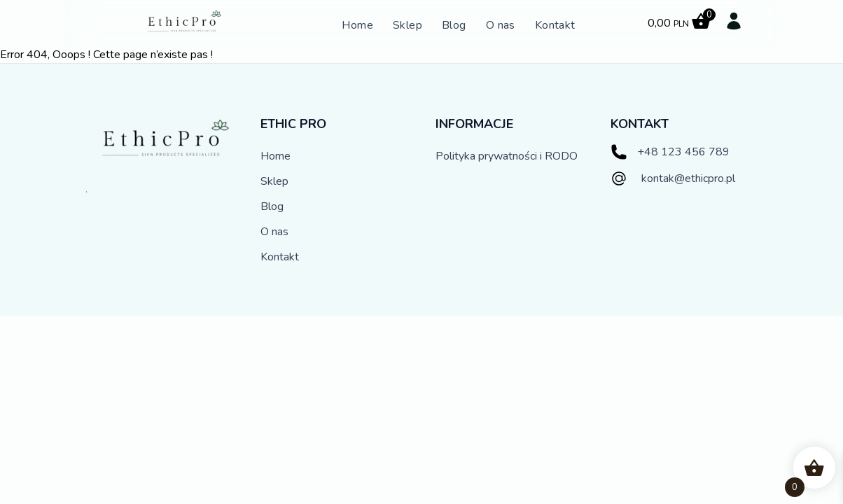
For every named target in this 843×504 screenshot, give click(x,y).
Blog (454, 25)
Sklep (407, 25)
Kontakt (555, 25)
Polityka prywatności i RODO (507, 156)
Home (357, 25)
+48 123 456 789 (683, 152)
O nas (501, 25)
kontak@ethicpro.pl (688, 178)
